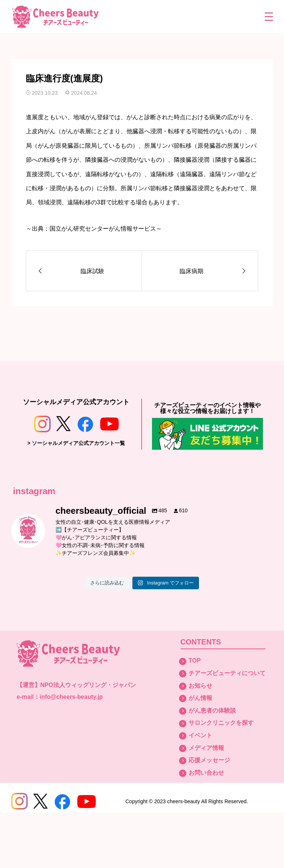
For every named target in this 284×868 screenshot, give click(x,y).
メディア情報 (206, 748)
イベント (200, 735)
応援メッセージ (209, 760)
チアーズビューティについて (227, 673)
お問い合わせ (206, 773)
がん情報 (200, 698)
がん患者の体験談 (212, 711)
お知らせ (200, 686)
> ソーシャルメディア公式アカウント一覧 (76, 443)
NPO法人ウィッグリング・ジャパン (88, 685)
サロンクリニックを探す (221, 723)
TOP (195, 661)
